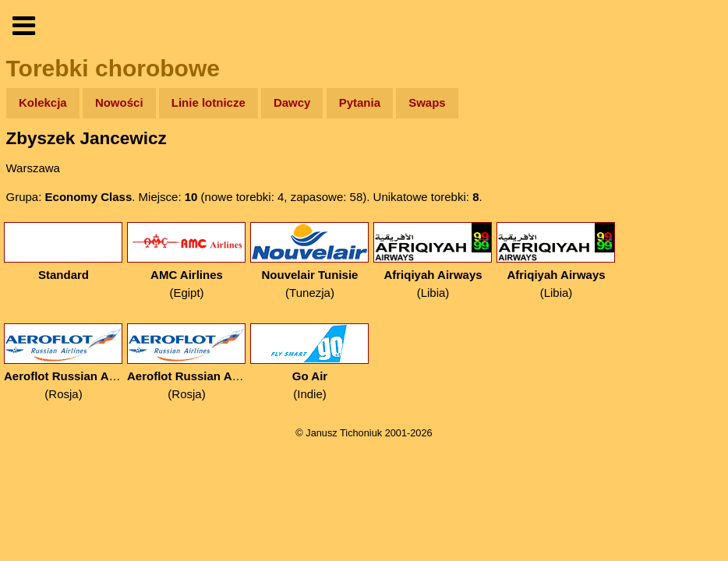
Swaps (427, 102)
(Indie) (310, 362)
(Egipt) (187, 261)
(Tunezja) (310, 261)
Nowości (119, 102)
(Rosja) (64, 362)
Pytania (360, 102)
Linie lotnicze (209, 102)
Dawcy (292, 102)
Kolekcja (43, 102)
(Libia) (433, 261)
